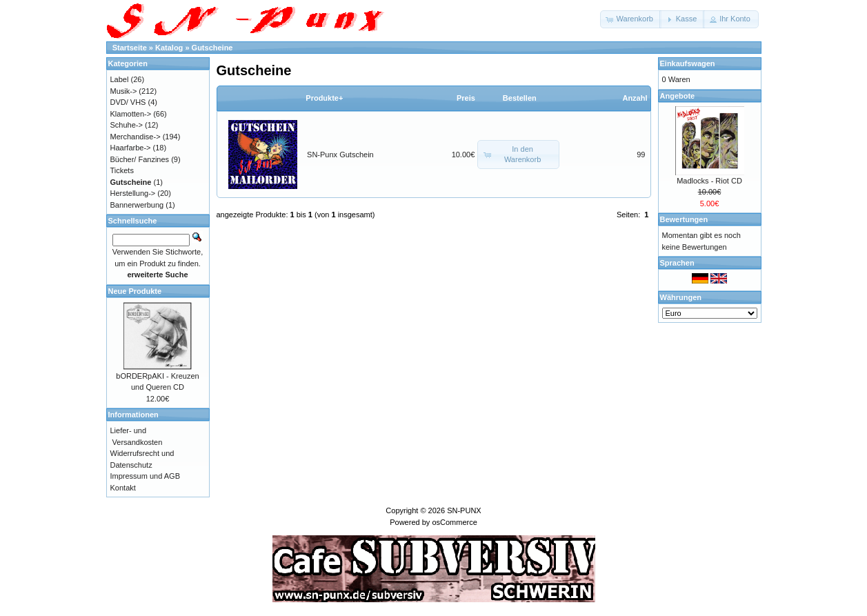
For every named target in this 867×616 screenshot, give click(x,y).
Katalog (169, 48)
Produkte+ (324, 98)
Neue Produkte (135, 291)
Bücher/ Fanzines (140, 159)
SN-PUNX (464, 510)
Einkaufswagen (688, 63)
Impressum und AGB (146, 476)
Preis (466, 98)
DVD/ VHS (128, 102)
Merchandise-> (136, 137)
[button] (631, 19)
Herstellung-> (133, 193)
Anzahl (635, 98)
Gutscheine (212, 48)
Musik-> (124, 91)
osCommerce (454, 522)
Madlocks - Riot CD (709, 181)
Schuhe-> (127, 125)
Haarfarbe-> (131, 148)
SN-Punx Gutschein (340, 155)
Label (120, 79)
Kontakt (123, 488)
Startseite (130, 48)
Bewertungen (684, 219)
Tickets (122, 170)
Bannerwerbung (137, 205)
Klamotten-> (131, 114)
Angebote (678, 96)
